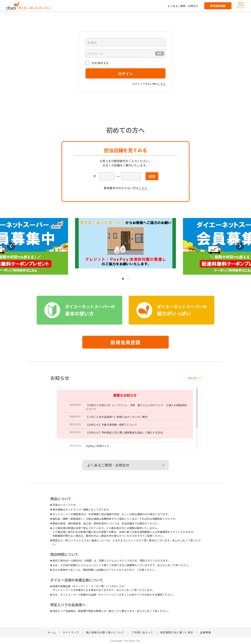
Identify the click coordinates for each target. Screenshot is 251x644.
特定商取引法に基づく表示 (177, 632)
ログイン (125, 73)
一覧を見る (194, 378)
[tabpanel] (125, 246)
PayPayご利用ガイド (98, 446)
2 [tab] (128, 279)
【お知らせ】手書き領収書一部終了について (112, 425)
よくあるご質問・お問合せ (183, 6)
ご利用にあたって (142, 632)
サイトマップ (71, 632)
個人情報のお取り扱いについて (105, 632)
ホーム (51, 632)
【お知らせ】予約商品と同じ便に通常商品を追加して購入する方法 (124, 432)
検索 (152, 176)
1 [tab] (123, 279)
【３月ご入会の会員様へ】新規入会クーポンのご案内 (117, 417)
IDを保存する (100, 63)
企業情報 (205, 632)
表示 (160, 53)
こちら (162, 84)
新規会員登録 (218, 6)
